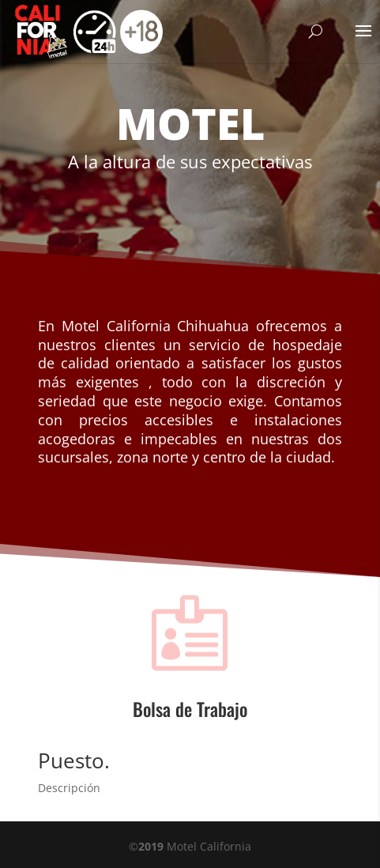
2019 (151, 846)
